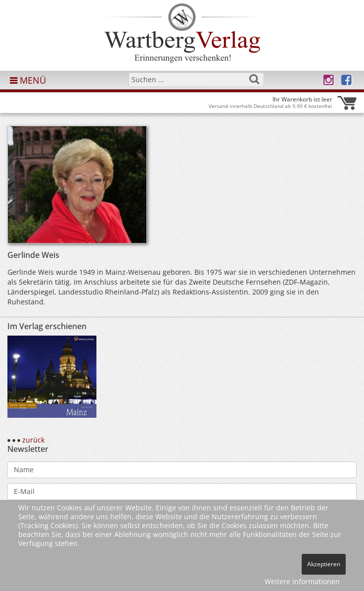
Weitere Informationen (302, 581)
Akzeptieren (324, 564)
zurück (33, 440)
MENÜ (28, 80)
